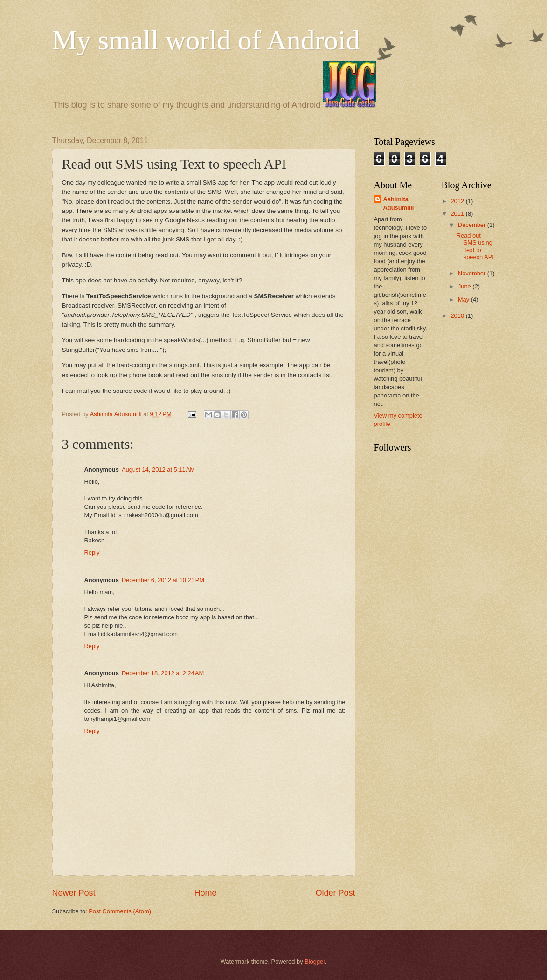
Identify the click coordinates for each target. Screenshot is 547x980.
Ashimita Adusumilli (399, 203)
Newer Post (74, 893)
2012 (458, 201)
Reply (92, 552)
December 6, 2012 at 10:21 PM (163, 580)
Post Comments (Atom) (120, 911)
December (473, 225)
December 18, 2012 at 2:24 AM (163, 673)
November (473, 273)
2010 (458, 316)
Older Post (335, 893)
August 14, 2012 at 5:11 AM (158, 469)
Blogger (315, 962)
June (465, 286)
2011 (458, 214)
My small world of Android (206, 40)
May (464, 299)
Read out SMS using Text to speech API (475, 246)
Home (205, 893)
